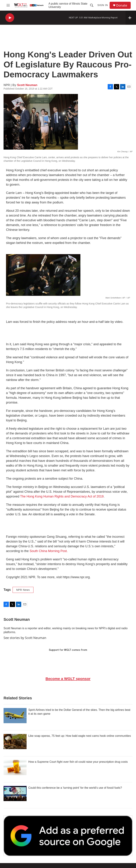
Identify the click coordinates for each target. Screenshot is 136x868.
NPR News (23, 590)
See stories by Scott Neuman (25, 638)
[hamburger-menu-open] (8, 5)
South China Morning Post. (49, 551)
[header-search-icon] (92, 5)
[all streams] (131, 18)
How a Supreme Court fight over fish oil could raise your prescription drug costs (78, 762)
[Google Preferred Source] (68, 836)
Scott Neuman (27, 85)
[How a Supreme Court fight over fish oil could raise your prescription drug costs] (15, 768)
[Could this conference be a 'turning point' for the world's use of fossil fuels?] (15, 793)
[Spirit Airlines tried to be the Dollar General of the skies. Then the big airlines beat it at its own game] (15, 716)
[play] (10, 18)
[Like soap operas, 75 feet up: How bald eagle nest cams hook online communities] (15, 742)
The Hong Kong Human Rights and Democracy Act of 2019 (62, 496)
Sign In (103, 5)
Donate (122, 5)
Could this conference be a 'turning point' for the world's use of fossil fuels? (75, 788)
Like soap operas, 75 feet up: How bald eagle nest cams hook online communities (80, 736)
